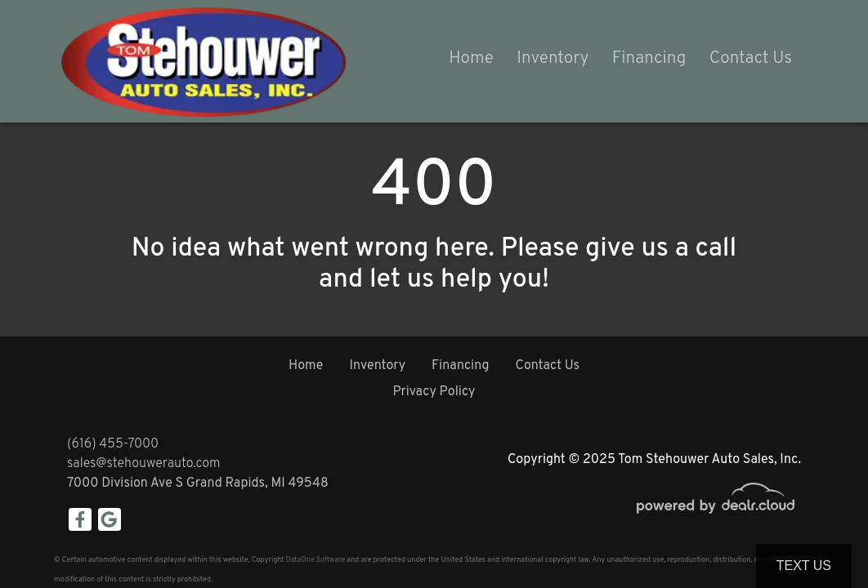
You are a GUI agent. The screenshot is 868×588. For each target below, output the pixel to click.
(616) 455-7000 (113, 444)
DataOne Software (315, 560)
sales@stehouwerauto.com (144, 464)
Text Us (804, 566)
